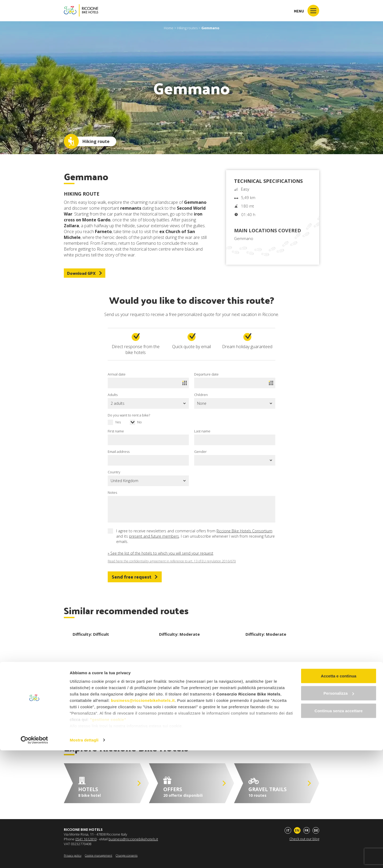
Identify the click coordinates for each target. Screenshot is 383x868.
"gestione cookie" (108, 837)
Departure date (206, 374)
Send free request (135, 577)
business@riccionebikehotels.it (143, 818)
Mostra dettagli (84, 858)
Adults (113, 395)
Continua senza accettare (339, 828)
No (140, 422)
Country (114, 472)
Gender (200, 452)
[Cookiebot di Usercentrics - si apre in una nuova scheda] (34, 858)
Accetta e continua (338, 793)
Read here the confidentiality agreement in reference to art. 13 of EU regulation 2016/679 (172, 561)
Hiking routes (187, 28)
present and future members (154, 536)
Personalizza (339, 811)
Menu (307, 11)
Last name (202, 431)
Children (201, 395)
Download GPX (85, 273)
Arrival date (117, 374)
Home (169, 28)
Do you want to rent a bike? (129, 415)
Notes (112, 492)
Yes (118, 422)
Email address (119, 452)
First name (116, 431)
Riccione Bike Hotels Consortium (244, 531)
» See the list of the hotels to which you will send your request (161, 553)
